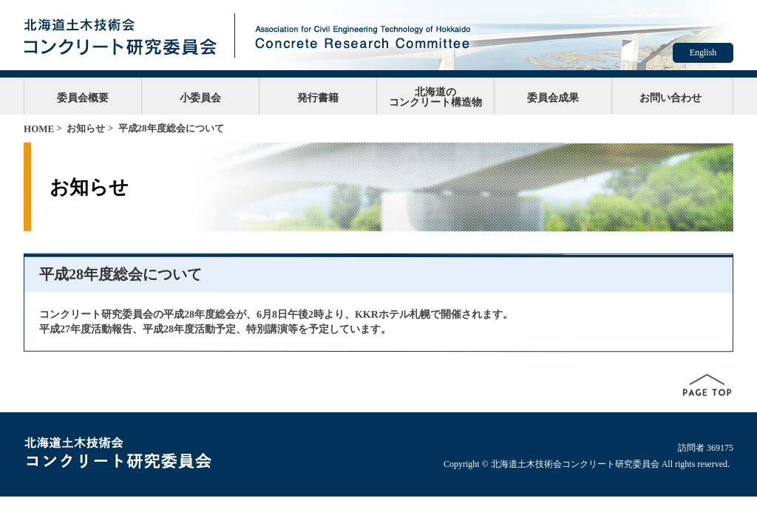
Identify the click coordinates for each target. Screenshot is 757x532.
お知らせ (86, 128)
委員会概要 (83, 98)
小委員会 (200, 98)
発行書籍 (318, 98)
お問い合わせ (671, 98)
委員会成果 (553, 98)
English (703, 52)
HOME (39, 129)
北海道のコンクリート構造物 (435, 97)
